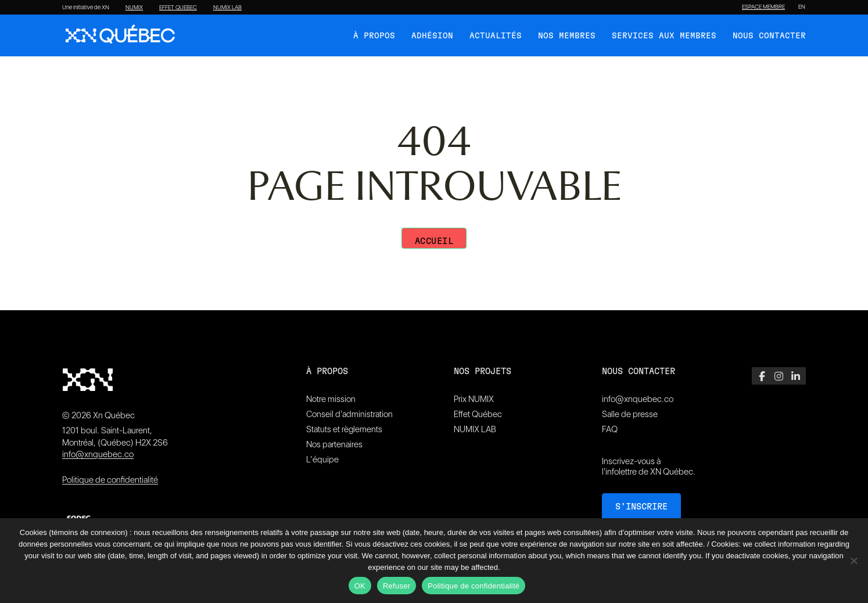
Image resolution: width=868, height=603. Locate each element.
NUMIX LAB (227, 8)
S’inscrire (641, 507)
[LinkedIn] (796, 376)
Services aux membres (664, 36)
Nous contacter (769, 36)
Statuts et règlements (344, 429)
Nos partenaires (334, 444)
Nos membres (567, 36)
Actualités (496, 36)
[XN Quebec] (120, 35)
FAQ (610, 429)
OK (360, 586)
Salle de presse (630, 414)
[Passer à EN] (802, 7)
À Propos (374, 36)
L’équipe (322, 460)
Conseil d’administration (349, 414)
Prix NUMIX (474, 399)
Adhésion (432, 36)
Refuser (397, 586)
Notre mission (331, 399)
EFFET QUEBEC (178, 8)
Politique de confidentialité (110, 480)
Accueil (434, 241)
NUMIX (134, 8)
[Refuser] (853, 561)
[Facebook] (762, 376)
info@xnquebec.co (98, 454)
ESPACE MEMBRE (763, 7)
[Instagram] (779, 376)
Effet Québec (478, 414)
